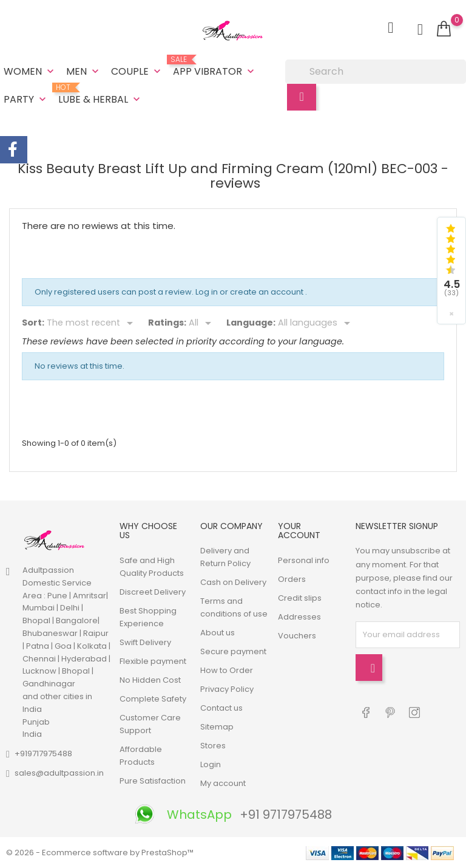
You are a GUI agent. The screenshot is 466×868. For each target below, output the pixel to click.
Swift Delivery (145, 642)
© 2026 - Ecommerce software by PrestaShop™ (100, 853)
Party (26, 99)
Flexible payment (153, 661)
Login (211, 764)
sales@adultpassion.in (59, 773)
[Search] (376, 72)
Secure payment (233, 651)
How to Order (227, 670)
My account (223, 783)
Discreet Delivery (153, 592)
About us (218, 633)
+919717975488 (43, 754)
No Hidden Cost (150, 680)
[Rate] (202, 323)
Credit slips (300, 598)
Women (30, 71)
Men (84, 71)
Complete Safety (153, 699)
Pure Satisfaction (153, 781)
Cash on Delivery (233, 582)
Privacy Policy (227, 689)
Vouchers (297, 636)
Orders (292, 579)
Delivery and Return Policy (225, 557)
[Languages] (316, 323)
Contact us (221, 708)
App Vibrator (215, 67)
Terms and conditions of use (234, 607)
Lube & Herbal (100, 95)
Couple (137, 71)
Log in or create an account (250, 292)
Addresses (299, 617)
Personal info (304, 560)
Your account (299, 531)
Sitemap (217, 727)
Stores (213, 746)
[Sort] (92, 323)
